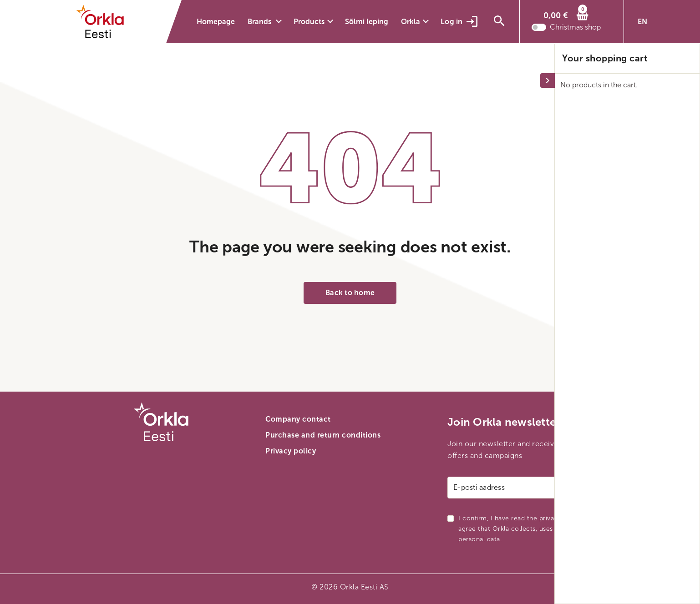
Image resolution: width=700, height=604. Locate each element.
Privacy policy (291, 451)
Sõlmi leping (367, 22)
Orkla (411, 22)
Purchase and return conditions (323, 435)
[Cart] (566, 15)
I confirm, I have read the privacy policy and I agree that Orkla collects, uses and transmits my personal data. (533, 529)
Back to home (350, 293)
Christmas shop (575, 30)
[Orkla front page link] (106, 22)
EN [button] (642, 22)
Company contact (298, 419)
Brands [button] (260, 22)
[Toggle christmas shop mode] (539, 30)
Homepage (216, 22)
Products (309, 22)
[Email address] (532, 488)
